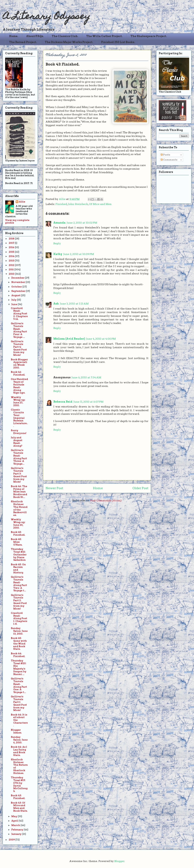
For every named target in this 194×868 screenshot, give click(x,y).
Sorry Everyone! (19, 432)
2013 (12, 261)
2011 (11, 270)
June (14, 304)
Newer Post (54, 488)
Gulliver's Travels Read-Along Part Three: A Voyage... (19, 457)
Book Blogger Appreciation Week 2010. (19, 364)
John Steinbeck (78, 204)
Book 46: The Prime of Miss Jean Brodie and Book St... (19, 492)
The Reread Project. (23, 42)
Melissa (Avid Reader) (69, 339)
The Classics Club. (65, 36)
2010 (12, 274)
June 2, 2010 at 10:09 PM (79, 254)
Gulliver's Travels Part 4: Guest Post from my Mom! (19, 348)
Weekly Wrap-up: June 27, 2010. (18, 401)
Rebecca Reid (63, 402)
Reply (57, 243)
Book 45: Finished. (18, 533)
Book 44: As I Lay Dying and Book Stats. (19, 751)
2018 (12, 239)
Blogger (119, 861)
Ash (56, 304)
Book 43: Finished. (18, 797)
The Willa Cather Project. (104, 36)
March (16, 825)
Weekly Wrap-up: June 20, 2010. (18, 524)
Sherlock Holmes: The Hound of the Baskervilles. (19, 508)
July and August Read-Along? (17, 442)
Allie (62, 199)
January (17, 834)
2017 (12, 243)
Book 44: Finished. (18, 655)
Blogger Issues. (16, 731)
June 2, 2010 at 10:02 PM (82, 223)
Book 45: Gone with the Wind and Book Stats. (19, 644)
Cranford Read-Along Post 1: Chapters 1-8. (19, 618)
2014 (12, 256)
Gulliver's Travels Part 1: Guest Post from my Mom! (19, 703)
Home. (14, 36)
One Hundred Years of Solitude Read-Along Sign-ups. (19, 386)
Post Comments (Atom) (106, 500)
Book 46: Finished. (18, 373)
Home (98, 488)
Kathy (58, 254)
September (19, 291)
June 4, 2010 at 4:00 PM (101, 339)
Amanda (59, 223)
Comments (169, 160)
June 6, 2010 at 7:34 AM (86, 377)
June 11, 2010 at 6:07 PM (88, 402)
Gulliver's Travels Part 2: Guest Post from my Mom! (19, 602)
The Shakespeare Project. (149, 36)
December (18, 278)
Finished (61, 204)
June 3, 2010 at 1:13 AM (74, 304)
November (18, 282)
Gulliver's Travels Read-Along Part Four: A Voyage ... (19, 330)
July (14, 300)
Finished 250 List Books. (118, 42)
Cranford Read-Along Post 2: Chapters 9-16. (19, 314)
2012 (12, 265)
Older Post (140, 488)
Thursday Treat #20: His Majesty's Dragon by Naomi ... (19, 667)
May (14, 816)
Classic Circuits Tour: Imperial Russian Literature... (19, 418)
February (17, 830)
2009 (12, 840)
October (17, 287)
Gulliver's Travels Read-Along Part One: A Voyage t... (19, 685)
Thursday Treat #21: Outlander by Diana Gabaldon (19, 555)
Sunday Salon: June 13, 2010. (19, 631)
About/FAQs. (35, 36)
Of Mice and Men (100, 204)
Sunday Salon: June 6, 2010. (19, 740)
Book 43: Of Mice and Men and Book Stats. (19, 807)
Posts (165, 155)
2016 (12, 247)
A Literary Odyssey (46, 17)
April (15, 821)
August (16, 295)
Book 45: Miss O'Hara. (17, 542)
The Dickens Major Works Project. (69, 42)
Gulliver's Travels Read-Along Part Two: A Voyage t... (19, 584)
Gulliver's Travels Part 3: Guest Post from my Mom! (19, 475)
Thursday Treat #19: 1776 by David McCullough (19, 784)
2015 (12, 252)
